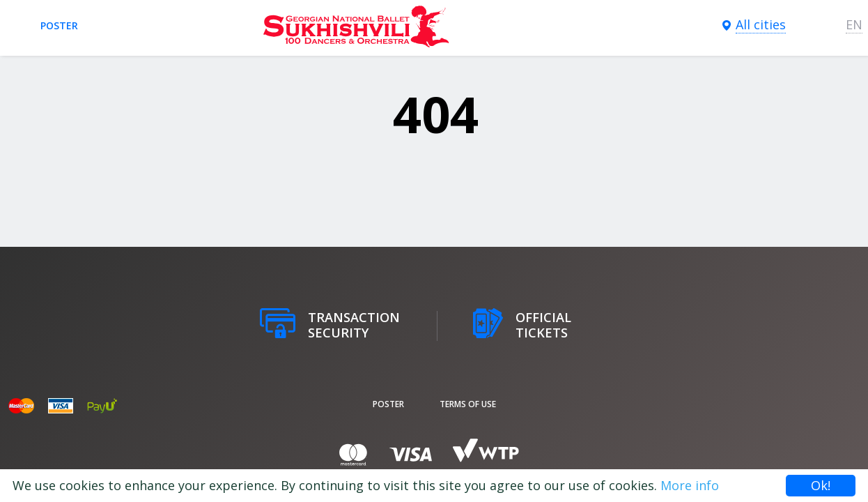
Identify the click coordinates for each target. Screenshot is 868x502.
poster (59, 25)
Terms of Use (468, 404)
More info (690, 485)
